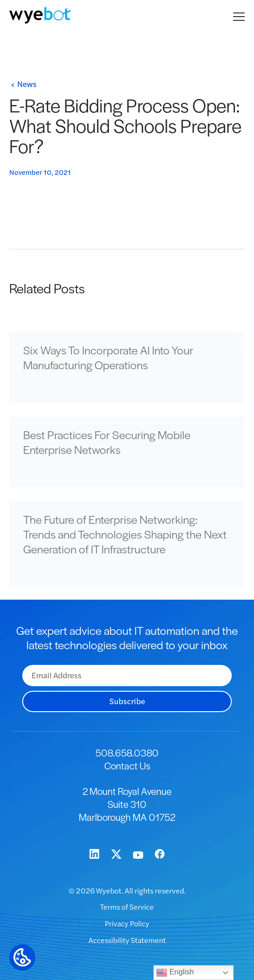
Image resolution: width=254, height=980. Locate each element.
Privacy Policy (127, 923)
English (175, 973)
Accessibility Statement (127, 940)
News (27, 84)
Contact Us (127, 766)
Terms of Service (127, 907)
